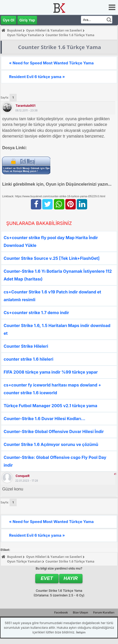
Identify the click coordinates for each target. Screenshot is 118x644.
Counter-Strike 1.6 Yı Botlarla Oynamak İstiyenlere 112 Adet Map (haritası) (58, 275)
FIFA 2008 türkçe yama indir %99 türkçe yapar (51, 372)
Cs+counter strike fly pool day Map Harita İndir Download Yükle (51, 241)
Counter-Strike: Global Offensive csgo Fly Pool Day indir (55, 461)
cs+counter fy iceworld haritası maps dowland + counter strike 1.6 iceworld (52, 389)
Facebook (61, 612)
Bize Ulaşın (81, 612)
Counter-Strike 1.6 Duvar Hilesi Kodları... (44, 419)
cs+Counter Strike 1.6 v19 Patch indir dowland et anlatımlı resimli (52, 296)
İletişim (81, 632)
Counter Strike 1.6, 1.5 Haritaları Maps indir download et (57, 329)
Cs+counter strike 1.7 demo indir (36, 313)
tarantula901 (25, 106)
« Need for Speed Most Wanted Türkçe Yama (51, 63)
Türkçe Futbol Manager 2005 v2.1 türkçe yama (50, 406)
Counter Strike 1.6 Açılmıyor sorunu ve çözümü (51, 444)
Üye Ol (9, 20)
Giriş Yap (27, 20)
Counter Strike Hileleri (26, 346)
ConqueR (23, 476)
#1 (115, 474)
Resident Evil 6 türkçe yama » (37, 77)
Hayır (71, 578)
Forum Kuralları (104, 612)
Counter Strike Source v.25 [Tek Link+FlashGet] (52, 258)
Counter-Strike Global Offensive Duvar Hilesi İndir (54, 431)
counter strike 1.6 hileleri (29, 359)
